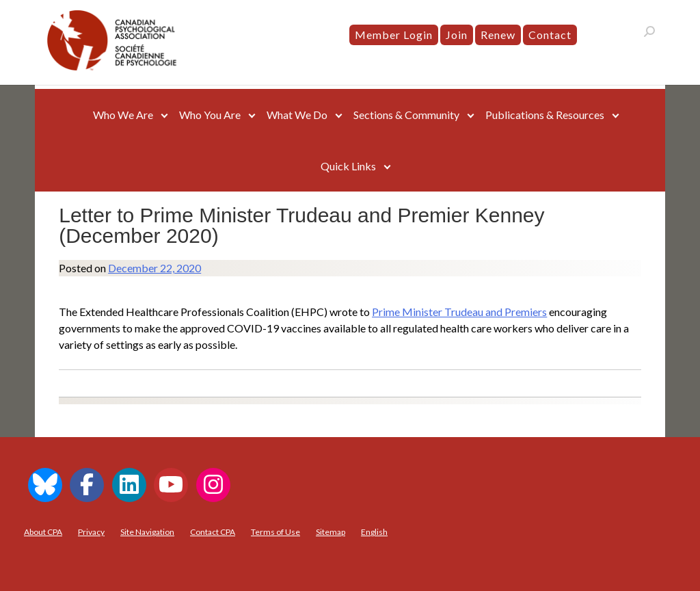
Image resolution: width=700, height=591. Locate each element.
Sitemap (331, 532)
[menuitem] (374, 532)
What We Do (297, 115)
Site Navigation (147, 532)
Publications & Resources (545, 115)
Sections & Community (406, 115)
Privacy (91, 532)
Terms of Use (275, 532)
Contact (550, 35)
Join (457, 35)
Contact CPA (213, 532)
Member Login (394, 35)
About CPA (43, 532)
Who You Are (210, 115)
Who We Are (123, 115)
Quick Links (348, 166)
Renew (498, 35)
